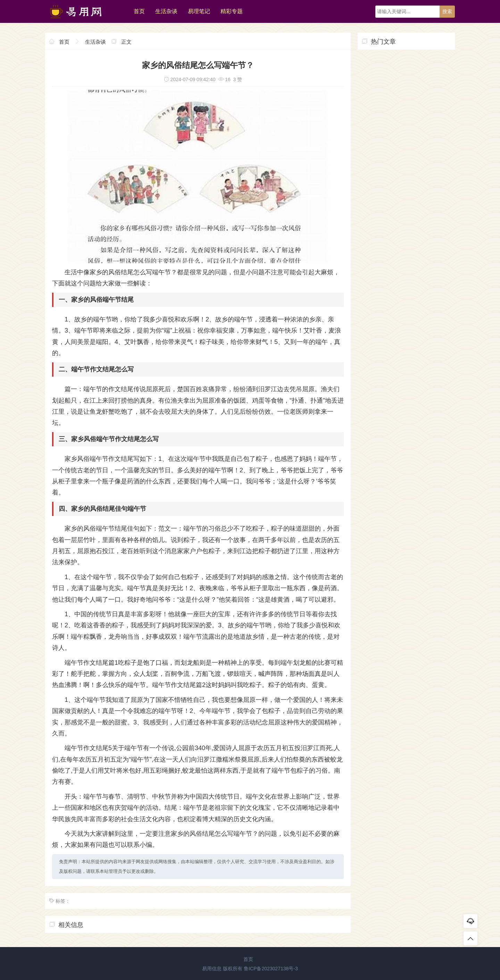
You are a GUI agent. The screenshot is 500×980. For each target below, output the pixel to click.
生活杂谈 (166, 11)
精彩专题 (232, 11)
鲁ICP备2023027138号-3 (271, 969)
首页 (139, 11)
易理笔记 (199, 11)
